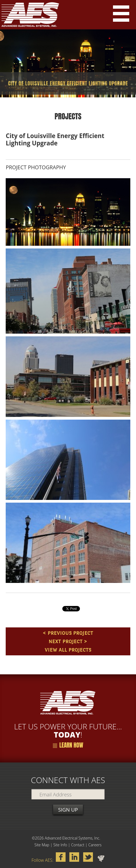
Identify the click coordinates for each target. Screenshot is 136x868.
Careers (95, 845)
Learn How (68, 745)
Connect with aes (68, 780)
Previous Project (70, 633)
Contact (78, 845)
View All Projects (68, 650)
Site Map (42, 845)
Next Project (65, 641)
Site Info (60, 845)
